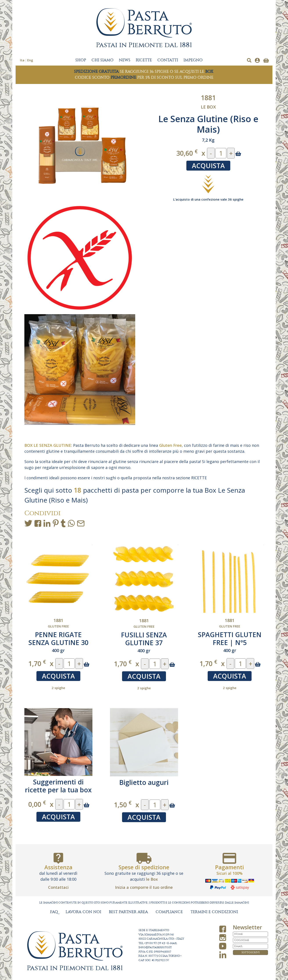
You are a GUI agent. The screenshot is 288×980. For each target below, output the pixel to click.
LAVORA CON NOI (83, 912)
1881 (208, 98)
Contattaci (58, 887)
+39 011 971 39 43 (155, 943)
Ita (22, 60)
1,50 (123, 804)
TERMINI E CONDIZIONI (214, 912)
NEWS (125, 60)
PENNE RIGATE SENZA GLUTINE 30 (58, 639)
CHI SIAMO (103, 60)
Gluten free (58, 626)
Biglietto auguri (144, 782)
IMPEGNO (193, 60)
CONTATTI (168, 60)
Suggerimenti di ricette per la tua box (58, 786)
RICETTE (144, 60)
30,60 (187, 153)
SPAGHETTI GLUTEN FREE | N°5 (230, 639)
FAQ (54, 912)
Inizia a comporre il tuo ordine (144, 887)
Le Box (208, 107)
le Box (152, 879)
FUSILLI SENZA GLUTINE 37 (144, 639)
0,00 (37, 804)
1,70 (37, 663)
